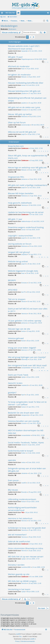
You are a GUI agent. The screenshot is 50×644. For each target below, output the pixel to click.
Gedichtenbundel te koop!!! (21, 451)
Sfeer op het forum (17, 122)
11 (45, 257)
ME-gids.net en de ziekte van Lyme (24, 107)
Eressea (24, 110)
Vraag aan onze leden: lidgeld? (22, 348)
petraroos (24, 179)
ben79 (23, 292)
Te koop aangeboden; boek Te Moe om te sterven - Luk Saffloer (27, 403)
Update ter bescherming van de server (26, 212)
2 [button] (30, 37)
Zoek (4, 17)
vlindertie (24, 473)
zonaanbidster (26, 368)
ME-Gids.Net (10, 13)
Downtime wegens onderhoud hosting (26, 227)
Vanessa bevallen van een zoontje (24, 421)
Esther (23, 453)
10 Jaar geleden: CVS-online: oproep (25, 321)
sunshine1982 (26, 567)
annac (23, 85)
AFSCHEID (13, 290)
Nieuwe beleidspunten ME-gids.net (24, 91)
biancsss (24, 350)
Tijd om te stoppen (17, 299)
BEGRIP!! (12, 280)
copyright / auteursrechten (20, 236)
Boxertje (24, 492)
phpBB (18, 634)
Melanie (24, 77)
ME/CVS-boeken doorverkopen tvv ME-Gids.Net (26, 432)
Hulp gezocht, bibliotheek (20, 203)
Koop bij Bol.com (16, 146)
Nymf (23, 395)
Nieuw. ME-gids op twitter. (20, 114)
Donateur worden (16, 565)
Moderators (13, 29)
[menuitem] (47, 21)
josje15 (24, 134)
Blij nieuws (13, 490)
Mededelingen (9, 26)
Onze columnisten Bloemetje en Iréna (26, 548)
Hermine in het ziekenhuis (20, 518)
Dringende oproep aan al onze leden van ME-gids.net (27, 470)
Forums (19, 13)
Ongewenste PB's (16, 177)
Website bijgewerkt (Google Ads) (23, 271)
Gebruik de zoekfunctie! (19, 541)
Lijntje (23, 559)
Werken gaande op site (19, 574)
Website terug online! (18, 261)
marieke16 (25, 385)
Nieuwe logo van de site (19, 329)
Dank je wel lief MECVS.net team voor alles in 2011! (28, 310)
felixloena (24, 116)
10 (42, 257)
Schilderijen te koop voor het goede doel (27, 528)
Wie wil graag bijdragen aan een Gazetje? (27, 357)
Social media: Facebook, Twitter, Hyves (26, 442)
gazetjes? (12, 392)
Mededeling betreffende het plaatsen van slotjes (27, 99)
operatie (12, 460)
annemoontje (26, 125)
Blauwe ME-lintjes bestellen (21, 193)
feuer (23, 69)
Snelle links (3, 13)
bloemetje (25, 359)
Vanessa (24, 205)
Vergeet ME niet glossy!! (19, 252)
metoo (23, 462)
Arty (20, 637)
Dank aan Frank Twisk (18, 375)
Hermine (24, 521)
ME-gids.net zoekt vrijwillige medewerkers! (28, 185)
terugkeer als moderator (19, 75)
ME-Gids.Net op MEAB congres (22, 581)
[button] (34, 37)
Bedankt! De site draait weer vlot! (23, 413)
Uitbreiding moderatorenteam (22, 499)
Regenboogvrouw (27, 59)
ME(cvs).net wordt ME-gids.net (22, 132)
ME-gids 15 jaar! (15, 57)
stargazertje (25, 415)
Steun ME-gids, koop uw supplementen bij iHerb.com (28, 157)
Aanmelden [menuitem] (49, 13)
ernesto (24, 423)
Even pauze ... (14, 480)
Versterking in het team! (19, 589)
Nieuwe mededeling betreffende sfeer (26, 83)
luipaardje (25, 51)
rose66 (24, 483)
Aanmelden (13, 17)
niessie (24, 301)
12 (47, 257)
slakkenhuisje (26, 221)
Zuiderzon (25, 148)
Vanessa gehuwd (16, 338)
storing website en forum (20, 244)
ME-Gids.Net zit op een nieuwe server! (26, 557)
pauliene (24, 93)
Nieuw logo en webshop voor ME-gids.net (27, 167)
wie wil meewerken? (17, 535)
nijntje (23, 377)
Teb (23, 512)
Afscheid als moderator (19, 66)
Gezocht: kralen (15, 383)
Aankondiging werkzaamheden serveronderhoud (22, 509)
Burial (23, 341)
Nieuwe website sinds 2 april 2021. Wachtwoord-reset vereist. (24, 47)
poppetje (24, 254)
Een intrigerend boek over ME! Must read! (27, 365)
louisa (23, 331)
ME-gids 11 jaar (15, 219)
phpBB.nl (33, 639)
